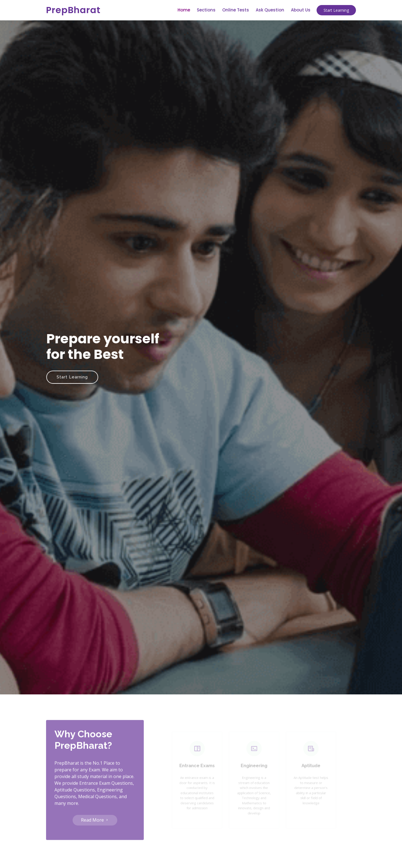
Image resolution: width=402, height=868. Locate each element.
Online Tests (236, 10)
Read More (95, 831)
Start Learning (336, 10)
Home (184, 10)
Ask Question (270, 10)
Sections (206, 10)
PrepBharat (73, 10)
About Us (301, 10)
